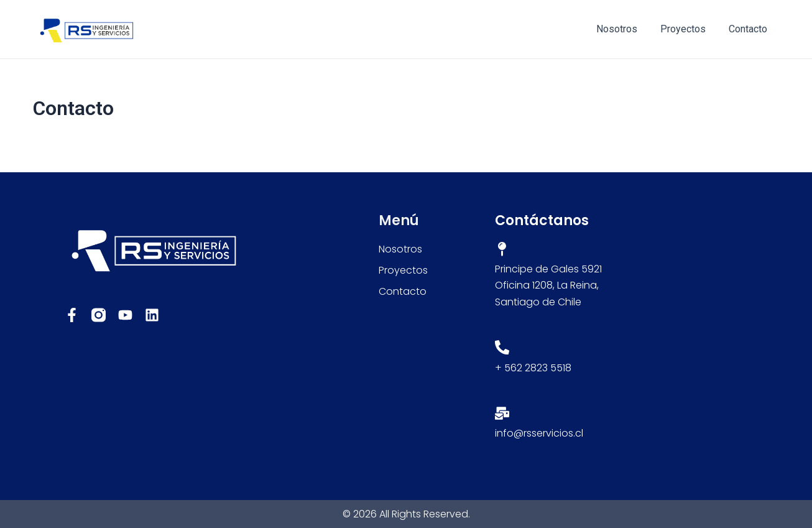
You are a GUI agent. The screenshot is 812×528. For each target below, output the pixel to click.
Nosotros (625, 29)
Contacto (750, 29)
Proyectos (688, 29)
